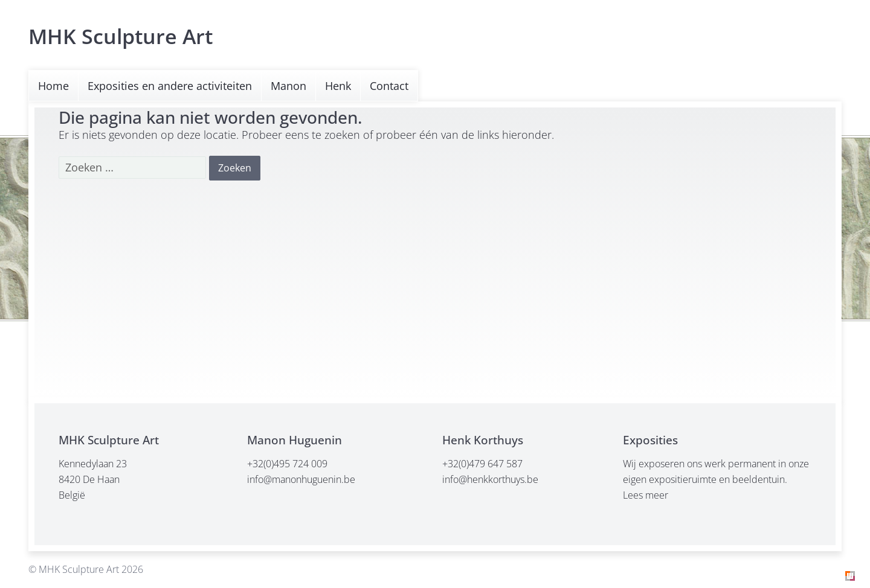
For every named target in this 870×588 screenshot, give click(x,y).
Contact (389, 86)
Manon (288, 86)
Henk (338, 86)
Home (53, 86)
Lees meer (646, 495)
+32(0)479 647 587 (482, 464)
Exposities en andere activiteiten (170, 86)
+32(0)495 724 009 (287, 464)
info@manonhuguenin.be (301, 479)
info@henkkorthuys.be (490, 479)
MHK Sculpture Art (121, 36)
